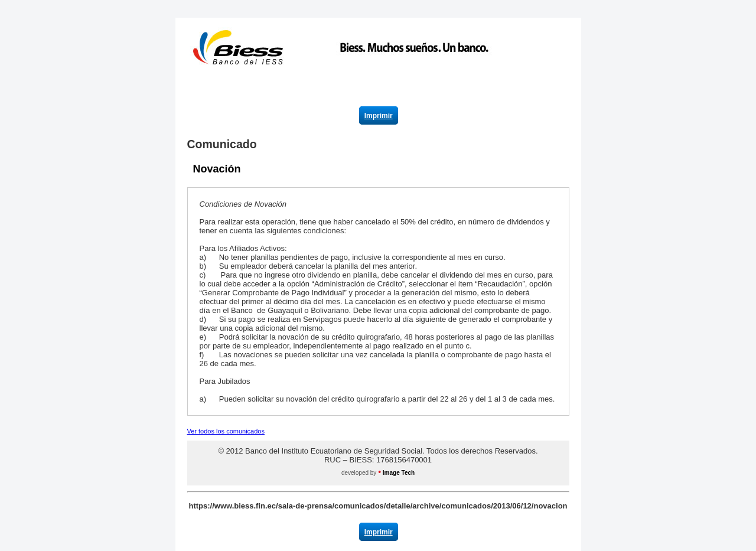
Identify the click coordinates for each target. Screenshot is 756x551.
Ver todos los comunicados (226, 431)
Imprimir (379, 116)
